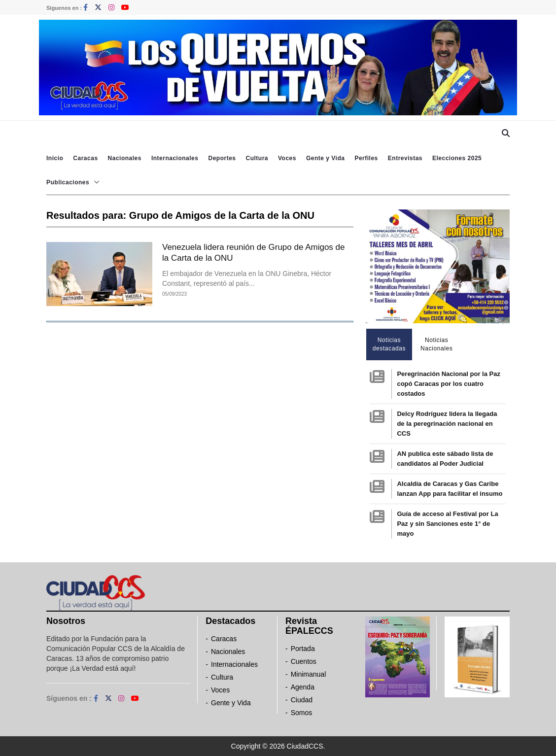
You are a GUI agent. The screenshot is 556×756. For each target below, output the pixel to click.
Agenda (303, 687)
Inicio (55, 158)
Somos (302, 713)
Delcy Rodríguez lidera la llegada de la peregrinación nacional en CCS (447, 424)
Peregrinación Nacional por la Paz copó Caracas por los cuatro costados (449, 384)
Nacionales (125, 158)
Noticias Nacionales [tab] (436, 344)
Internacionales (175, 158)
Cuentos (304, 661)
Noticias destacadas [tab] (389, 344)
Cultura (257, 158)
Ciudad (302, 700)
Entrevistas (405, 158)
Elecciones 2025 (457, 158)
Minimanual (309, 674)
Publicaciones (68, 182)
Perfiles (366, 158)
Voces (287, 158)
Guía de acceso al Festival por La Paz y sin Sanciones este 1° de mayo (447, 524)
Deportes (222, 158)
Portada (303, 649)
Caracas (85, 158)
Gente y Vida (325, 158)
